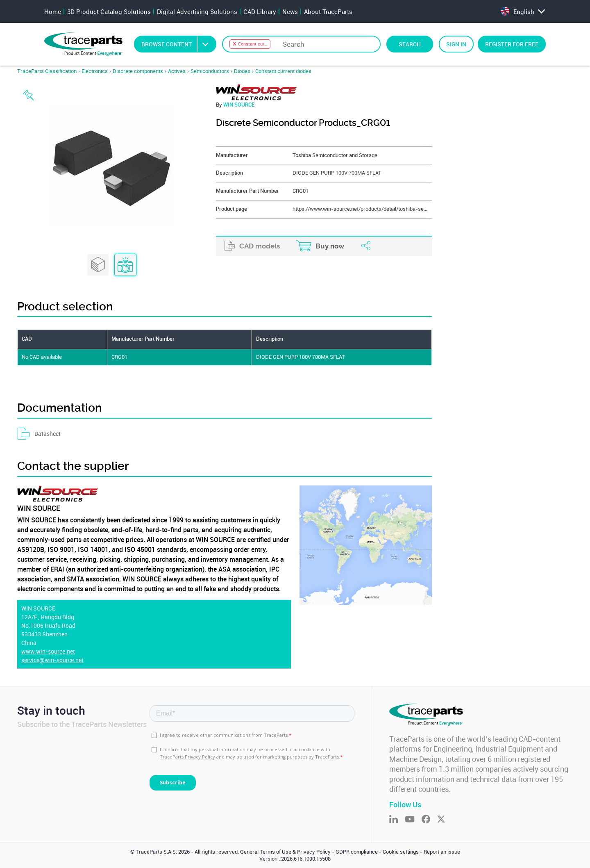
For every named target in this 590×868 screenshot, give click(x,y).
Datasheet (39, 434)
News (290, 11)
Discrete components (138, 71)
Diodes (242, 71)
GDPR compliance (357, 852)
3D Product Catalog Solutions (109, 11)
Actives (177, 71)
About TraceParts (328, 11)
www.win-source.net (48, 651)
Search (410, 44)
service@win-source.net (52, 660)
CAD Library (260, 11)
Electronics (95, 71)
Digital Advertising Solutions (197, 11)
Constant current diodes (283, 71)
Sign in (456, 44)
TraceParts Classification (47, 71)
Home (53, 11)
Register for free (512, 44)
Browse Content (178, 44)
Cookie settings (401, 852)
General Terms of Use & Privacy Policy (285, 852)
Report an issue (442, 852)
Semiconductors (210, 71)
